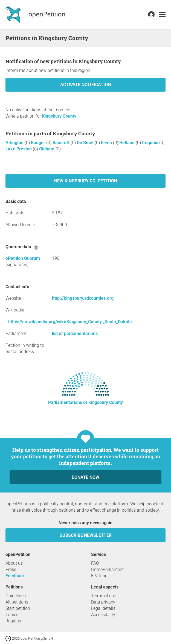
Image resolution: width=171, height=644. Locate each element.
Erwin (107, 143)
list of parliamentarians (75, 333)
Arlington (15, 143)
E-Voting (99, 576)
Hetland (127, 143)
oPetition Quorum (23, 258)
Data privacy (103, 602)
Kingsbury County (59, 116)
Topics (12, 615)
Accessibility (103, 615)
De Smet (86, 143)
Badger (39, 143)
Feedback (15, 576)
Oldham (47, 149)
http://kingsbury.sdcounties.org (83, 298)
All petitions (17, 602)
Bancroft (62, 143)
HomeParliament (107, 569)
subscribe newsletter (86, 535)
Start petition (18, 608)
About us (14, 563)
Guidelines (16, 596)
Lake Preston (19, 149)
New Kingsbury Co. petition (86, 181)
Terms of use (104, 596)
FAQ (95, 563)
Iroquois (151, 143)
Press (11, 569)
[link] (162, 15)
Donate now (85, 477)
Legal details (103, 608)
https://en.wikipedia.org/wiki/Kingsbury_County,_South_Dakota (70, 322)
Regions (13, 621)
